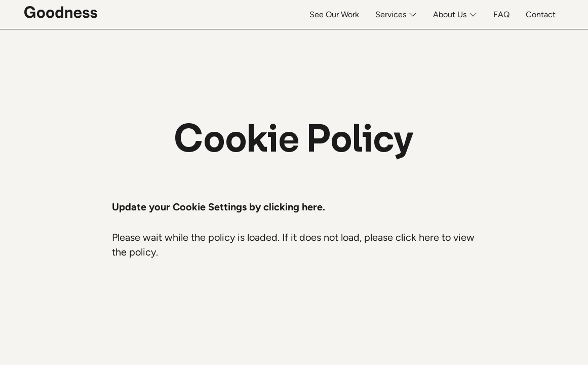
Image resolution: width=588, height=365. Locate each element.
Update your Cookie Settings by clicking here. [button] (219, 207)
